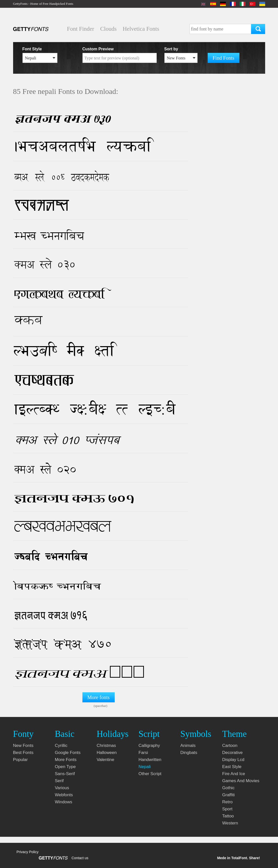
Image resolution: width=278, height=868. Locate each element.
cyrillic (61, 746)
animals (188, 746)
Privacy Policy (28, 852)
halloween (107, 753)
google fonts (68, 753)
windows (64, 802)
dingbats (189, 753)
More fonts (99, 697)
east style (232, 767)
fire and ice (234, 774)
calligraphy (149, 746)
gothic (228, 788)
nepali (145, 767)
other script (150, 774)
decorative (233, 753)
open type (65, 767)
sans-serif (65, 774)
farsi (143, 753)
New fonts (23, 746)
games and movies (241, 781)
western (230, 823)
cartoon (230, 746)
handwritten (150, 760)
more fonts (66, 760)
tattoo (228, 816)
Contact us (80, 858)
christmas (106, 746)
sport (227, 809)
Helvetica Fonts (141, 29)
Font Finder (81, 29)
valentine (106, 760)
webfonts (64, 795)
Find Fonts (224, 58)
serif (59, 781)
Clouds (108, 29)
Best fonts (23, 753)
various (62, 788)
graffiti (229, 795)
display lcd (233, 760)
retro (228, 802)
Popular (21, 760)
